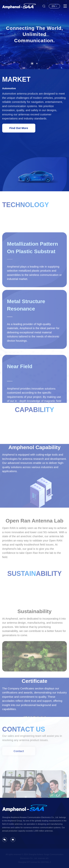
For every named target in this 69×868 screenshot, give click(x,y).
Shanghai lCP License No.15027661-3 (34, 862)
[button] (32, 63)
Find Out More (19, 128)
